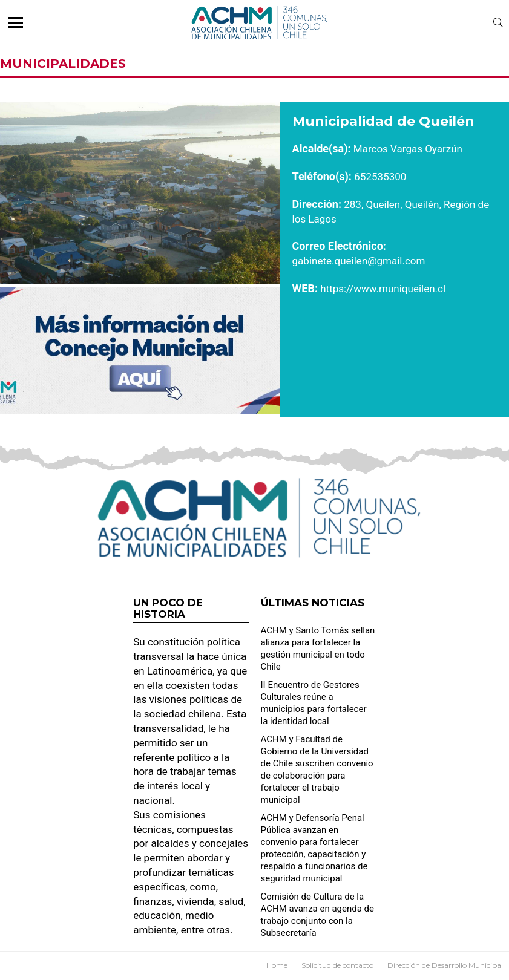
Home (277, 965)
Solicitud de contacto (337, 965)
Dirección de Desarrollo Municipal (445, 965)
